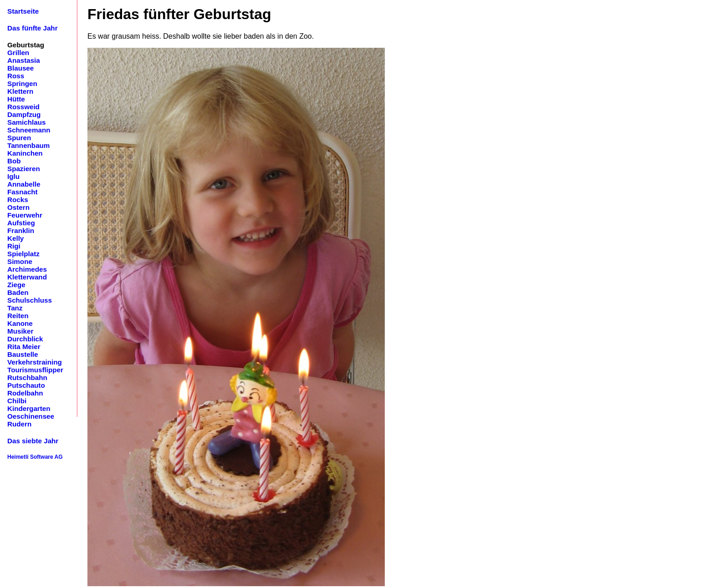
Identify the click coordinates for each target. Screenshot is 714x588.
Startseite (23, 11)
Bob (14, 161)
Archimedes (27, 269)
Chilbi (17, 401)
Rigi (14, 246)
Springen (22, 84)
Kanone (20, 323)
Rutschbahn (27, 378)
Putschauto (26, 385)
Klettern (20, 91)
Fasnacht (23, 192)
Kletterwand (27, 277)
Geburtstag (26, 45)
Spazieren (24, 169)
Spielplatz (23, 254)
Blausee (20, 68)
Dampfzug (24, 114)
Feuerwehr (25, 215)
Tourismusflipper (35, 370)
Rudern (19, 424)
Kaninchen (25, 153)
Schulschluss (30, 300)
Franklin (21, 231)
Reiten (18, 316)
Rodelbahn (25, 393)
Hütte (16, 99)
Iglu (13, 176)
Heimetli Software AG (35, 457)
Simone (20, 261)
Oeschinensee (31, 416)
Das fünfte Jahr (33, 28)
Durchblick (25, 339)
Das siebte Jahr (33, 441)
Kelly (15, 238)
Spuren (19, 138)
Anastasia (24, 60)
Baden (18, 292)
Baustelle (23, 354)
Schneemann (29, 130)
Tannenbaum (28, 145)
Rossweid (23, 107)
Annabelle (24, 184)
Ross (16, 76)
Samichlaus (26, 122)
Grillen (18, 53)
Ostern (18, 207)
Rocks (18, 200)
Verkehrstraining (35, 362)
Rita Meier (24, 347)
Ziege (16, 285)
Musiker (20, 331)
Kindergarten (29, 408)
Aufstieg (21, 223)
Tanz (15, 308)
